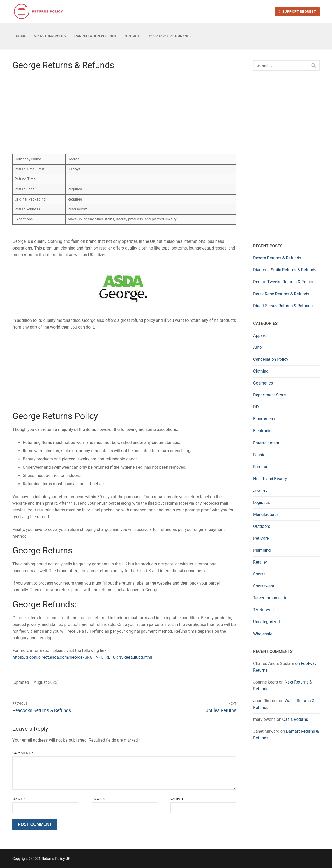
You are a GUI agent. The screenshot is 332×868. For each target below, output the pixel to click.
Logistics (262, 503)
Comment (23, 753)
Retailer (260, 562)
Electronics (263, 431)
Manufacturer (266, 514)
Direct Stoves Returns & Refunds (283, 306)
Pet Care (261, 538)
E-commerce (265, 419)
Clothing (261, 371)
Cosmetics (263, 383)
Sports (259, 574)
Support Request (297, 11)
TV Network (264, 610)
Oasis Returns (295, 719)
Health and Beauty (270, 479)
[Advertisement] (124, 114)
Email (98, 799)
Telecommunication (271, 598)
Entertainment (266, 443)
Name (19, 799)
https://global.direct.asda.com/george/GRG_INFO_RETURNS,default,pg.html (82, 657)
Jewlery (260, 491)
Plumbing (262, 550)
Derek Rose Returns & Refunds (281, 294)
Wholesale (263, 634)
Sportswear (264, 586)
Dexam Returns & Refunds (277, 258)
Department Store (269, 395)
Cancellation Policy (271, 359)
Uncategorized (267, 622)
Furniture (261, 467)
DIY (256, 407)
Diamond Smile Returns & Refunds (285, 270)
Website (178, 799)
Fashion (260, 455)
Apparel (260, 335)
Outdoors (262, 526)
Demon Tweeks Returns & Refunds (285, 282)
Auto (257, 347)
